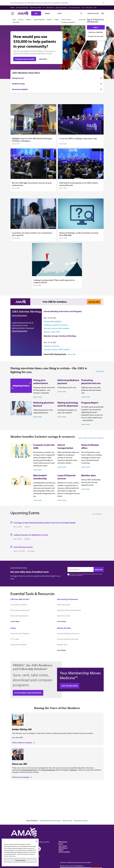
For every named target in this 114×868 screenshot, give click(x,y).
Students (57, 20)
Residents (49, 20)
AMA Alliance (63, 848)
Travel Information (20, 331)
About (14, 20)
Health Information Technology (50, 821)
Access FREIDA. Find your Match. (28, 693)
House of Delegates (84, 20)
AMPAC (61, 850)
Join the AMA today (70, 686)
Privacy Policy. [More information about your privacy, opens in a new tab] (12, 856)
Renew (47, 13)
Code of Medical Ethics (74, 8)
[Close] (36, 841)
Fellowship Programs (81, 821)
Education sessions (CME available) (57, 328)
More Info (72, 354)
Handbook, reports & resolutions (56, 325)
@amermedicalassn (49, 770)
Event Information (19, 315)
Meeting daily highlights (53, 321)
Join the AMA (94, 302)
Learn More (65, 3)
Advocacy (21, 20)
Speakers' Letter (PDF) (52, 332)
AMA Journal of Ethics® (61, 8)
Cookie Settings (20, 860)
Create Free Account (96, 36)
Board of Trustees (66, 20)
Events (61, 844)
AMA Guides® (89, 8)
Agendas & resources (52, 346)
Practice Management (39, 20)
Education (29, 20)
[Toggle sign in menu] (103, 13)
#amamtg (73, 770)
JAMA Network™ (50, 8)
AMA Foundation (64, 852)
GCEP (95, 8)
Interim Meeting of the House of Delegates (63, 311)
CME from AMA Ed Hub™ (22, 8)
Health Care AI (67, 821)
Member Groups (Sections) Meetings (60, 336)
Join (36, 13)
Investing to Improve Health (25, 59)
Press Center (63, 846)
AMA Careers (63, 842)
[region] (20, 852)
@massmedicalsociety (29, 770)
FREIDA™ (13, 8)
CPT (44, 8)
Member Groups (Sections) (69, 22)
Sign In (96, 27)
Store (83, 8)
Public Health (16, 22)
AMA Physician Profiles (36, 8)
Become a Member (96, 32)
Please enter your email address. (72, 866)
